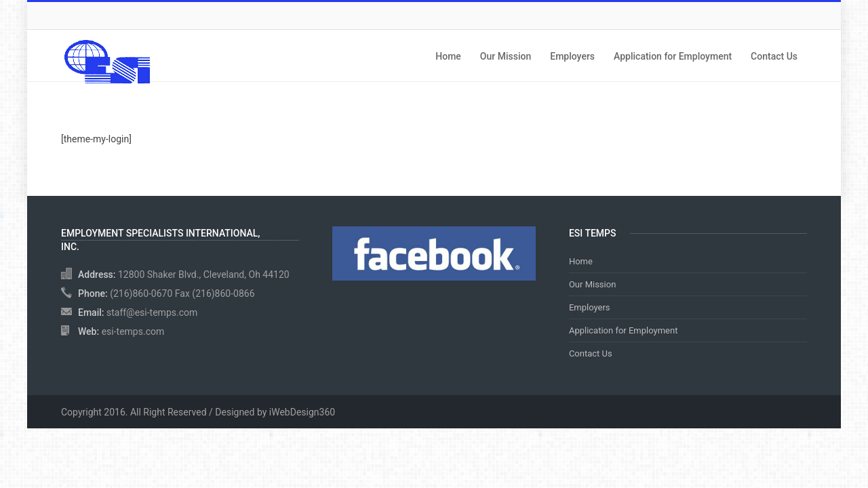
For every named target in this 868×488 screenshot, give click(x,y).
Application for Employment (673, 56)
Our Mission (506, 56)
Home (448, 56)
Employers (572, 56)
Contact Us (774, 56)
